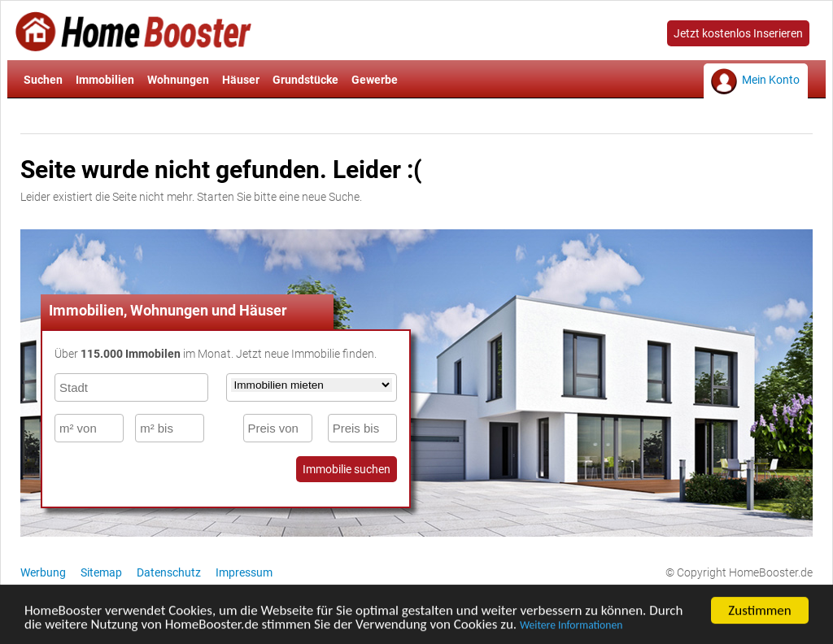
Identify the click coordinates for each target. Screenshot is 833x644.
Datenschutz (169, 572)
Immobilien (105, 80)
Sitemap (101, 572)
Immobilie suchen (347, 469)
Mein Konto (771, 80)
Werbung (43, 572)
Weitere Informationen (571, 627)
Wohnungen (178, 80)
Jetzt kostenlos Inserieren (738, 33)
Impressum (244, 572)
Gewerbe (375, 80)
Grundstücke (305, 80)
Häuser (241, 80)
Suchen (43, 80)
